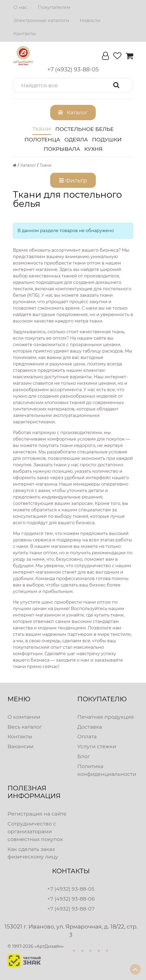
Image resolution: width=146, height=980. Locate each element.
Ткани (42, 129)
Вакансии (21, 746)
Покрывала (62, 149)
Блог (84, 756)
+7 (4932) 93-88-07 (71, 909)
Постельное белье (85, 129)
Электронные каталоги (41, 20)
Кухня (93, 149)
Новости (90, 20)
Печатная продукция (106, 717)
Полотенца (42, 140)
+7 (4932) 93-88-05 (71, 889)
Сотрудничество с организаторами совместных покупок (35, 831)
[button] (73, 85)
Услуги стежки (97, 746)
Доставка (90, 727)
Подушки (107, 140)
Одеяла (76, 140)
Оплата (87, 736)
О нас (20, 7)
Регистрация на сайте (37, 814)
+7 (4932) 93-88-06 (71, 899)
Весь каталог (25, 727)
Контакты (25, 33)
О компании (24, 717)
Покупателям (54, 7)
